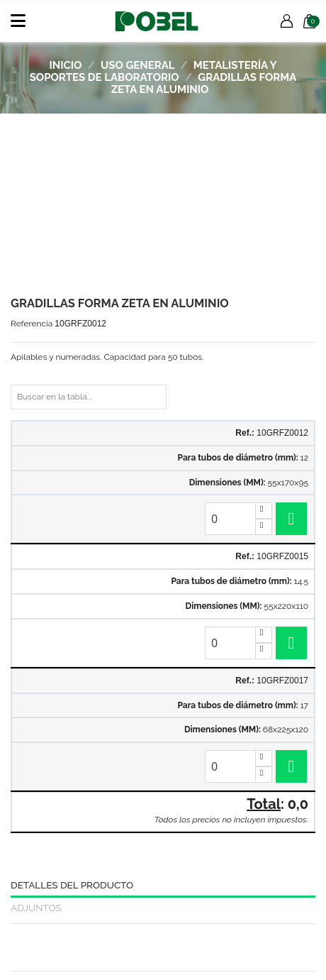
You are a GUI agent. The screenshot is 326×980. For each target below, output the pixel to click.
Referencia (32, 324)
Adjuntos (36, 908)
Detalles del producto (72, 885)
